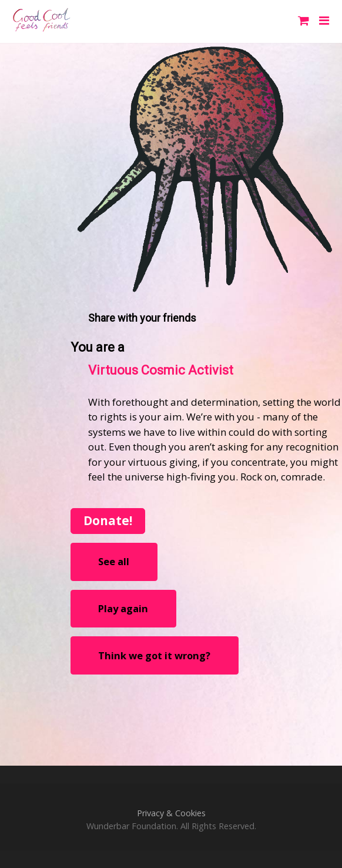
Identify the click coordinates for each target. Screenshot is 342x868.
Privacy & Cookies (171, 813)
